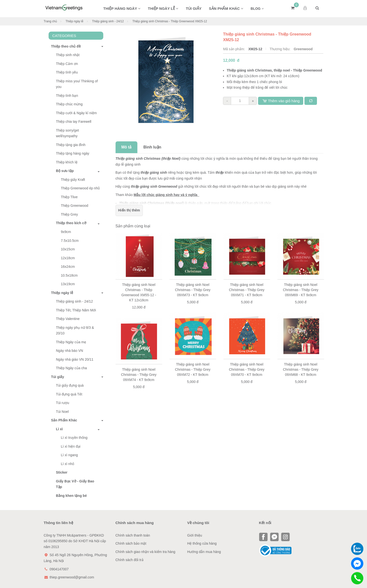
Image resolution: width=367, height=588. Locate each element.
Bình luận (152, 147)
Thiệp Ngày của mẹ (71, 342)
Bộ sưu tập (65, 171)
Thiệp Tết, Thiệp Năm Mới (76, 310)
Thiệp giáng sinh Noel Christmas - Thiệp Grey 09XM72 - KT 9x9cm (193, 369)
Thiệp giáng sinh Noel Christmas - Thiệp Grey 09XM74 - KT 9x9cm (139, 375)
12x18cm (68, 258)
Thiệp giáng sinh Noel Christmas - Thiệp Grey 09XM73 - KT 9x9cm (193, 290)
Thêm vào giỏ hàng (281, 101)
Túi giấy (194, 8)
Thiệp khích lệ (67, 162)
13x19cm (68, 284)
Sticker (62, 472)
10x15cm (68, 249)
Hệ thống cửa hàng (202, 543)
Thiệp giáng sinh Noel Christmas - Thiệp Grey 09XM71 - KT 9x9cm (247, 290)
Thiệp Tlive (69, 197)
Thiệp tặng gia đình (71, 145)
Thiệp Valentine (68, 319)
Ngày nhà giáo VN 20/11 (75, 359)
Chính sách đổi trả (130, 560)
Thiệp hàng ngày (122, 8)
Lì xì (59, 429)
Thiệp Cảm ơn (67, 64)
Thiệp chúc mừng (69, 104)
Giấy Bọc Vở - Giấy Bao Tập (75, 484)
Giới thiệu (195, 535)
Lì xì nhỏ (67, 464)
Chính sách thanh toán (133, 535)
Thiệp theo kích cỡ (71, 223)
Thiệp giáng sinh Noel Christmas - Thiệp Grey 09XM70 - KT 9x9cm (247, 369)
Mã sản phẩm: (234, 49)
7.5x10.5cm (70, 241)
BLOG (257, 9)
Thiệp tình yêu (67, 72)
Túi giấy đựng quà (70, 385)
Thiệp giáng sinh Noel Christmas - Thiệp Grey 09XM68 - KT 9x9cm (301, 369)
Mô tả (127, 147)
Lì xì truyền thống (74, 438)
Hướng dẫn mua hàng (204, 552)
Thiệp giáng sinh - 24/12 (108, 21)
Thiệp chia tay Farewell (74, 122)
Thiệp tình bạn (67, 96)
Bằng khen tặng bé (71, 496)
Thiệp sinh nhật (68, 55)
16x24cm (68, 267)
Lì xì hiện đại (71, 446)
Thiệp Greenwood (75, 206)
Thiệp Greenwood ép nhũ (80, 188)
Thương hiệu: (280, 49)
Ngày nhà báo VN (70, 351)
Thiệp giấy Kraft (73, 180)
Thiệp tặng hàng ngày (73, 153)
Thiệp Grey (69, 214)
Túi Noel (62, 412)
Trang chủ (50, 21)
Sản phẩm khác (226, 8)
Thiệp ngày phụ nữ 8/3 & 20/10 (75, 331)
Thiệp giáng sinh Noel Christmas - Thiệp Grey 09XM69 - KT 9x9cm (301, 290)
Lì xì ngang (69, 455)
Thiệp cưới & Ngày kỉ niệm (76, 113)
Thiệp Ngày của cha (71, 368)
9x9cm (66, 232)
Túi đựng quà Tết (69, 394)
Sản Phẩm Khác (63, 420)
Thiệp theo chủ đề (65, 46)
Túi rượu (63, 403)
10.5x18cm (69, 275)
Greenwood (303, 49)
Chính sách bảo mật (131, 543)
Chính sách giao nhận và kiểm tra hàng (145, 552)
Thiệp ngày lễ (163, 8)
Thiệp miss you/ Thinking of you (77, 84)
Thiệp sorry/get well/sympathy (67, 133)
